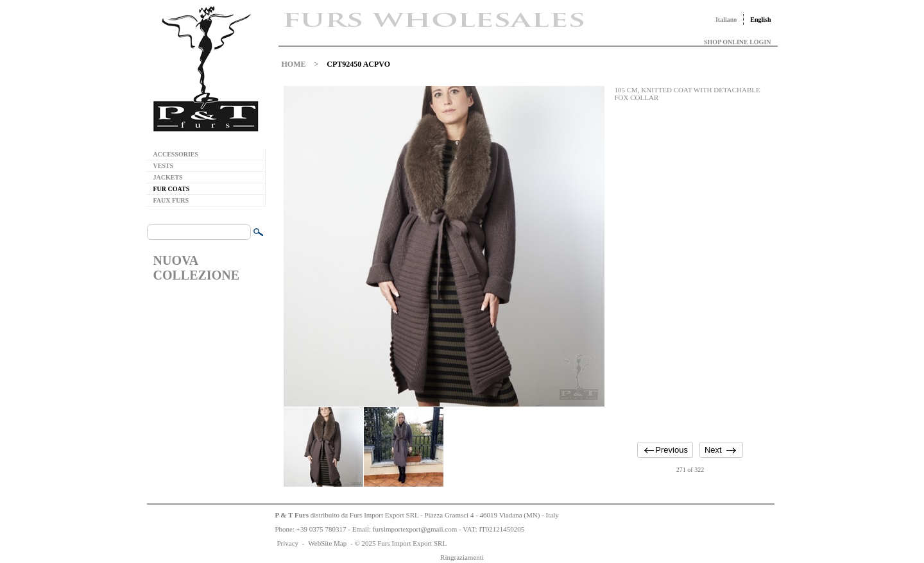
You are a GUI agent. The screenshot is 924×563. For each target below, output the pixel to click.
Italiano (726, 20)
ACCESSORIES (176, 154)
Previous (672, 450)
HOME (294, 64)
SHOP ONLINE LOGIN (737, 42)
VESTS (164, 166)
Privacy (288, 543)
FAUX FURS (171, 200)
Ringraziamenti (462, 557)
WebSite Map (327, 543)
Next (713, 450)
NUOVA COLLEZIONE (196, 268)
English (760, 20)
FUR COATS (172, 189)
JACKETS (168, 177)
